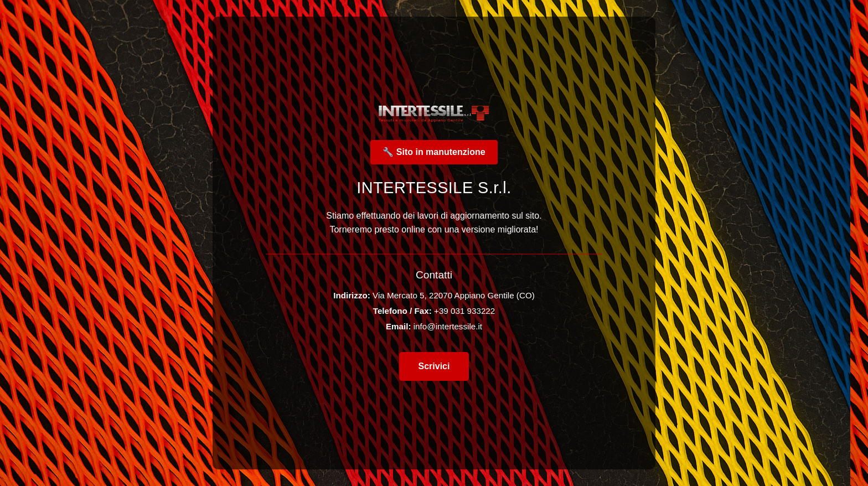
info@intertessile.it (448, 326)
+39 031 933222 (464, 311)
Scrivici (434, 366)
